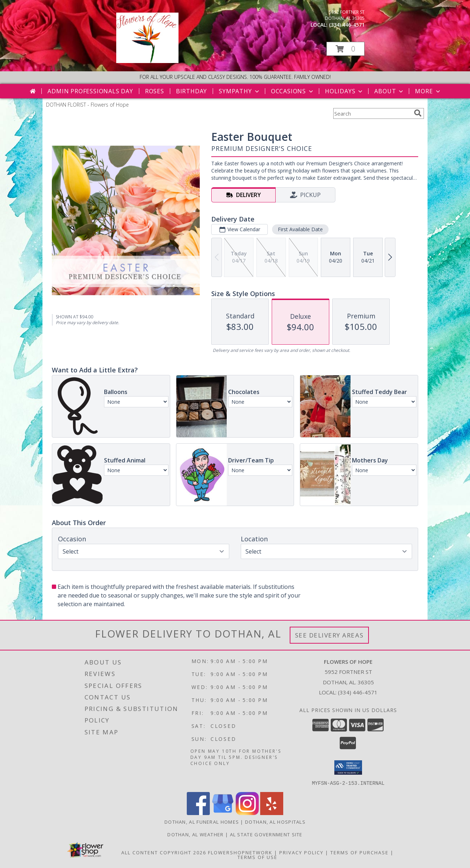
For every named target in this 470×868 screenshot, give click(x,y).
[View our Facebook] (198, 813)
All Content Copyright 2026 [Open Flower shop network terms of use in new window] (164, 852)
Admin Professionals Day (90, 91)
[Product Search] (372, 113)
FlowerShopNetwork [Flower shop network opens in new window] (240, 852)
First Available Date (300, 229)
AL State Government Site (266, 834)
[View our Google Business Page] (223, 813)
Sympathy (239, 91)
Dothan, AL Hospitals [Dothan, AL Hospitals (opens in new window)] (275, 822)
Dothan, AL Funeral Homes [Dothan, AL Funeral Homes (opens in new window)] (202, 822)
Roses (155, 91)
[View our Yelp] (272, 813)
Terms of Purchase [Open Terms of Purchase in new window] (360, 852)
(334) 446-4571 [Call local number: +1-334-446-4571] (347, 25)
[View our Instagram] (247, 813)
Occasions (293, 91)
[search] (418, 113)
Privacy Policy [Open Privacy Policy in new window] (301, 852)
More (428, 91)
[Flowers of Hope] (147, 61)
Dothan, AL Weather (195, 834)
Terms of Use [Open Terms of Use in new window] (257, 857)
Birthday (191, 91)
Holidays (344, 91)
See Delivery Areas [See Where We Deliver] (329, 635)
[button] (345, 49)
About (389, 91)
